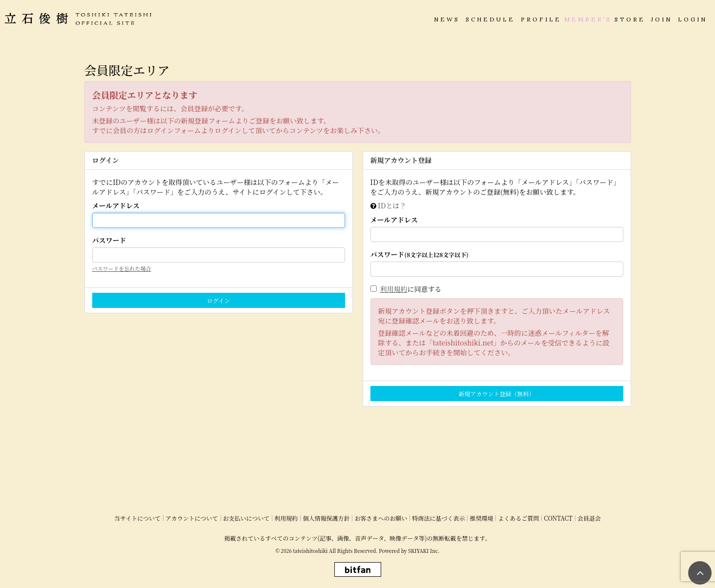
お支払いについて (246, 518)
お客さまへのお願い (381, 518)
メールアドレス (116, 205)
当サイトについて (137, 518)
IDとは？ (392, 205)
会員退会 (589, 518)
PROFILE (541, 19)
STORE (630, 19)
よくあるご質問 (518, 518)
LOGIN (693, 19)
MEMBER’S (588, 19)
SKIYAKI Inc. (424, 551)
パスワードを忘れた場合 (122, 268)
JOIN (662, 19)
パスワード (109, 240)
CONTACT (558, 518)
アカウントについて (192, 518)
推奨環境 (481, 518)
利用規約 (394, 289)
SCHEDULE (490, 19)
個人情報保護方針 (326, 518)
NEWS (447, 19)
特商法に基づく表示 (438, 518)
